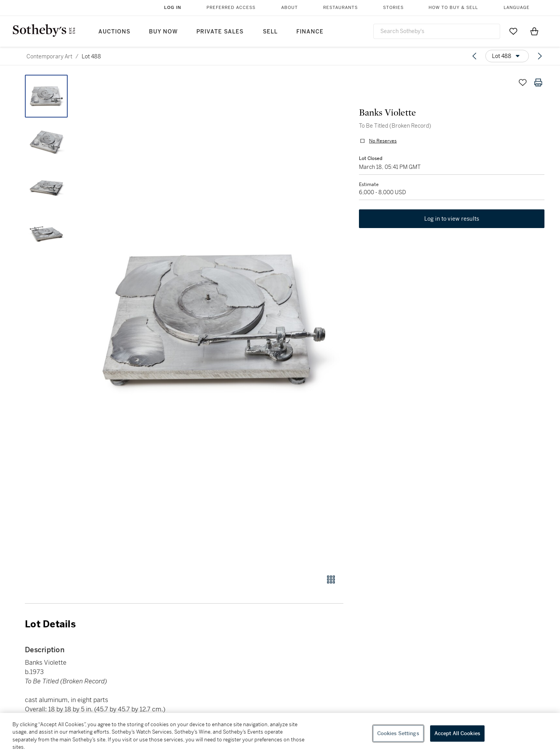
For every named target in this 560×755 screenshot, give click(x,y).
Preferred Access (231, 8)
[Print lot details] (538, 83)
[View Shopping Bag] (534, 31)
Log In (173, 7)
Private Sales (220, 32)
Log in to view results (452, 219)
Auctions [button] (114, 32)
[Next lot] (540, 56)
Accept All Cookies (457, 733)
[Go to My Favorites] (513, 31)
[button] (214, 320)
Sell (270, 32)
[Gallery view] (331, 579)
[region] (280, 734)
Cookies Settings (398, 733)
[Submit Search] (491, 31)
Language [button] (517, 8)
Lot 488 (91, 56)
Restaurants (340, 8)
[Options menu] (507, 56)
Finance (310, 32)
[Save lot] (523, 83)
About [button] (290, 8)
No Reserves (383, 141)
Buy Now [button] (163, 32)
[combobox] (437, 31)
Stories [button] (393, 8)
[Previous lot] (474, 56)
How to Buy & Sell (453, 8)
